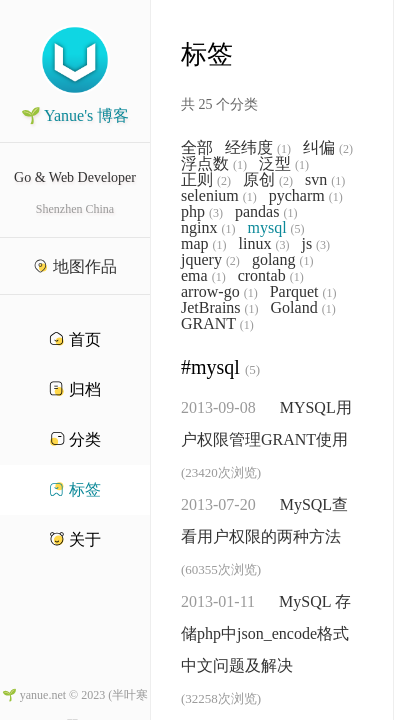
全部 (197, 148)
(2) (346, 149)
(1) (284, 149)
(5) (298, 229)
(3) (216, 213)
